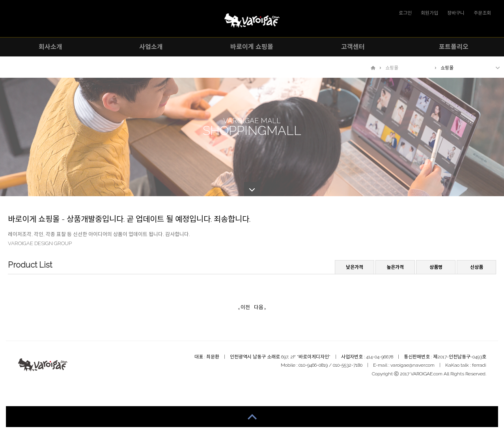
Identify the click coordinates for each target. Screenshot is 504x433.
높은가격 (395, 267)
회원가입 (429, 13)
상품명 (436, 267)
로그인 (405, 13)
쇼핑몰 (392, 68)
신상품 (477, 267)
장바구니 (456, 13)
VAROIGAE (252, 21)
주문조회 (482, 13)
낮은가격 (355, 267)
